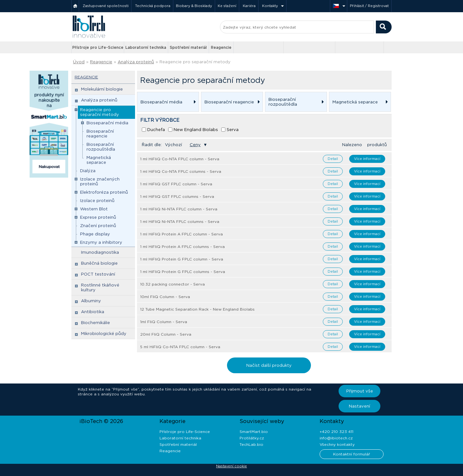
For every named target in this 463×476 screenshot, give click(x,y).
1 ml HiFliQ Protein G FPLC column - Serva (182, 259)
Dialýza (88, 171)
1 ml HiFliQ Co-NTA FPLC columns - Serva (181, 171)
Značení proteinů (98, 226)
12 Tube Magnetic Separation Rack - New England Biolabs (197, 309)
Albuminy (91, 301)
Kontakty (270, 6)
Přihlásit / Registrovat (369, 6)
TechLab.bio (251, 444)
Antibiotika (93, 312)
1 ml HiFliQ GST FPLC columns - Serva (177, 196)
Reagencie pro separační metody (195, 62)
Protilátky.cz (252, 438)
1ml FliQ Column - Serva (164, 322)
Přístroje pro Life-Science (98, 47)
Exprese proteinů (98, 217)
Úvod (79, 62)
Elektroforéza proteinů (104, 192)
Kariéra (249, 6)
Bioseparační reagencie (100, 134)
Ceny (195, 145)
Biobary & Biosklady (194, 6)
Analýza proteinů (136, 62)
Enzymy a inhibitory (101, 242)
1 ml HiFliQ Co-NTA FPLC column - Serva (180, 159)
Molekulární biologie (102, 89)
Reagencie (221, 47)
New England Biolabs (196, 130)
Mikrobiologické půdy (104, 334)
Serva (233, 130)
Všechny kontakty (337, 444)
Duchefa (156, 130)
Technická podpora (153, 6)
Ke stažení (227, 6)
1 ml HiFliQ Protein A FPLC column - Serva (182, 234)
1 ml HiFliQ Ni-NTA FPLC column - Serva (179, 209)
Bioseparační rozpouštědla (101, 147)
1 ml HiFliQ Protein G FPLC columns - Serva (183, 272)
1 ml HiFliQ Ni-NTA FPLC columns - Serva (180, 221)
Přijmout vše (360, 391)
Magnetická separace (99, 160)
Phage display (95, 234)
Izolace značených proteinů (100, 181)
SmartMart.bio (254, 432)
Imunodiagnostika (100, 252)
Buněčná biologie (99, 263)
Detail (333, 159)
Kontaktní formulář (352, 454)
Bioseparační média (107, 123)
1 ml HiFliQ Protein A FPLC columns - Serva (182, 247)
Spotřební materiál (188, 47)
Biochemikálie (95, 323)
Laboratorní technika (146, 47)
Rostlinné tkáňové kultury (100, 287)
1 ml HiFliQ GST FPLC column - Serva (176, 184)
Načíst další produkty (269, 365)
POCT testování (98, 274)
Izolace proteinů (97, 201)
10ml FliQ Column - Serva (165, 297)
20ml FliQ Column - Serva (166, 334)
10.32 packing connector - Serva (172, 284)
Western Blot (94, 209)
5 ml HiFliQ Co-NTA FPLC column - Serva (180, 347)
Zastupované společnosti (106, 6)
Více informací (367, 159)
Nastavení (359, 406)
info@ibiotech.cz (336, 438)
